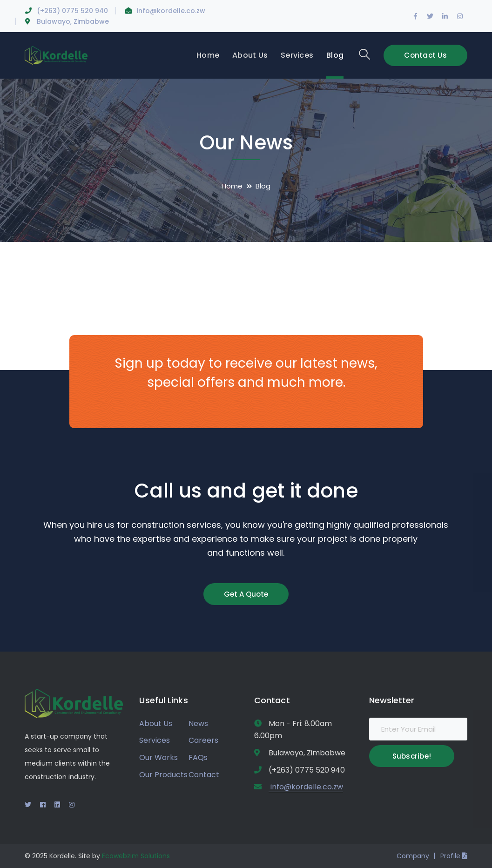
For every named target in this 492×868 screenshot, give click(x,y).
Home (232, 186)
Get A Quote (246, 594)
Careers (203, 740)
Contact (204, 775)
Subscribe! (412, 756)
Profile (454, 856)
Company (413, 856)
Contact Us (425, 55)
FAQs (198, 757)
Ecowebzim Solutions (136, 856)
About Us (156, 723)
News (198, 723)
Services (155, 740)
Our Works (158, 757)
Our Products (163, 775)
